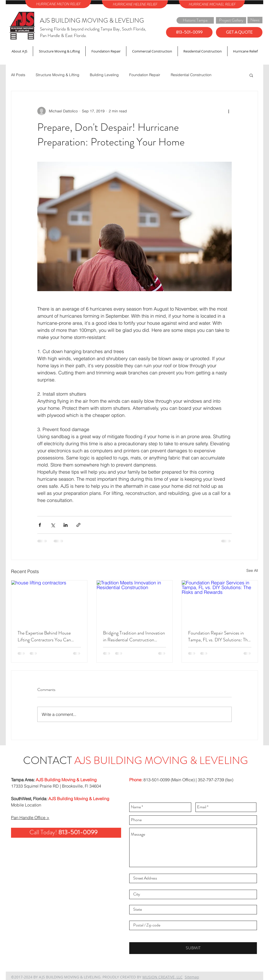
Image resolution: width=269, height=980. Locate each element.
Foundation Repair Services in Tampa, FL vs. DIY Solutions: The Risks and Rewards (219, 636)
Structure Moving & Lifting (58, 75)
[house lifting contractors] (49, 602)
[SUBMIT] (193, 948)
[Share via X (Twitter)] (53, 525)
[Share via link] (78, 525)
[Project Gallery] (231, 20)
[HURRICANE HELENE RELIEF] (135, 4)
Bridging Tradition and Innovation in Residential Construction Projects (134, 636)
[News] (255, 20)
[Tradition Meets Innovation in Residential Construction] (135, 602)
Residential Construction (191, 75)
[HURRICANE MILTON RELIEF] (58, 4)
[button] (251, 75)
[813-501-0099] (189, 32)
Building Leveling (104, 75)
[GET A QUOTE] (239, 32)
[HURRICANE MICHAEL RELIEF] (212, 4)
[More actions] (229, 111)
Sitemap (192, 977)
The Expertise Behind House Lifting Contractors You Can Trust (44, 636)
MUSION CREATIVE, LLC (162, 977)
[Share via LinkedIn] (66, 525)
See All (252, 570)
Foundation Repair (145, 75)
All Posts (18, 75)
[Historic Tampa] (195, 20)
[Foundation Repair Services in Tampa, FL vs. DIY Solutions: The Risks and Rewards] (220, 602)
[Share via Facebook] (40, 525)
